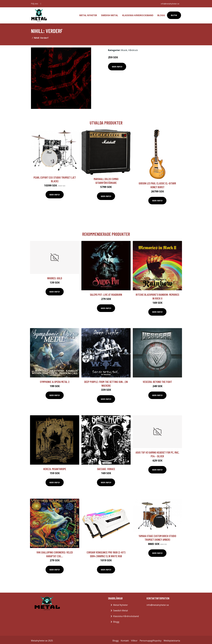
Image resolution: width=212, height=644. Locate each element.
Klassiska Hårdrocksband (138, 14)
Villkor (134, 639)
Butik (174, 14)
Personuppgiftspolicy (151, 639)
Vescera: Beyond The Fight (157, 380)
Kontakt (125, 639)
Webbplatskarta (172, 639)
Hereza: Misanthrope (55, 467)
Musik (124, 48)
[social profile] (41, 4)
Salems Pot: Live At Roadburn (106, 293)
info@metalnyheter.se (169, 4)
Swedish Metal (110, 14)
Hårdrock (133, 48)
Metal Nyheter (88, 14)
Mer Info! (117, 65)
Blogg (161, 14)
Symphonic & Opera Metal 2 (55, 380)
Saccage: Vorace (106, 467)
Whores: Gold (55, 276)
